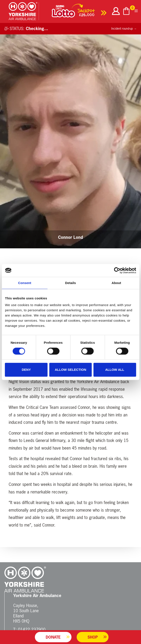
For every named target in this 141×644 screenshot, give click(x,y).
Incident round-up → (124, 29)
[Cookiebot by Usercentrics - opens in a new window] (117, 270)
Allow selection (70, 370)
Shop (93, 637)
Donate (53, 637)
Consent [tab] (25, 283)
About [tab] (116, 283)
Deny (26, 370)
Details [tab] (71, 283)
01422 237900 (32, 629)
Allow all (115, 370)
